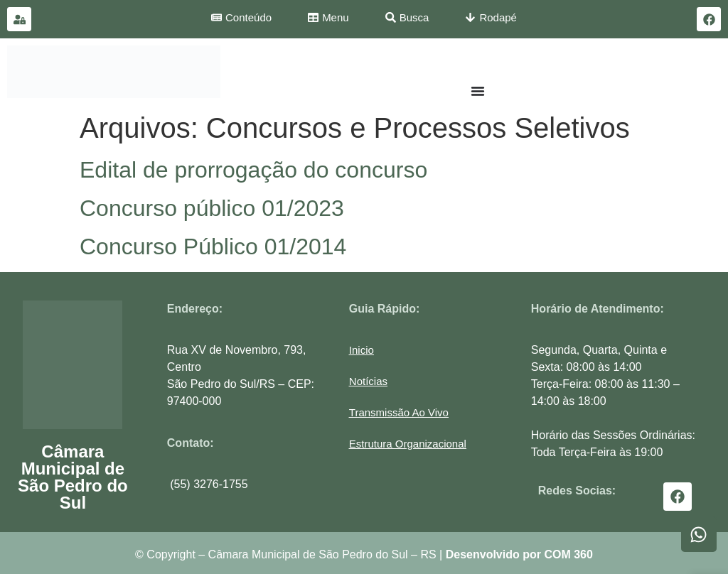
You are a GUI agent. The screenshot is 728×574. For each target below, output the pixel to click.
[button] (408, 444)
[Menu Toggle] (478, 91)
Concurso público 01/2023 (212, 208)
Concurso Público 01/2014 (213, 247)
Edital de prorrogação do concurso (253, 170)
